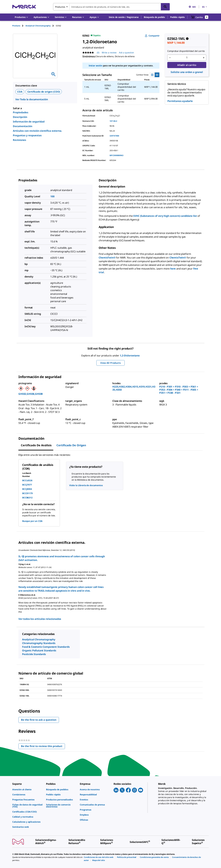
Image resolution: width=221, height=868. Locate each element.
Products (16, 26)
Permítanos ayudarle (180, 101)
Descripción (20, 117)
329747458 (114, 136)
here (173, 269)
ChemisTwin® (107, 258)
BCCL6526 (27, 480)
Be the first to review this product (43, 747)
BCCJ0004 (27, 489)
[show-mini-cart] (200, 17)
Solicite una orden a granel (187, 72)
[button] (124, 17)
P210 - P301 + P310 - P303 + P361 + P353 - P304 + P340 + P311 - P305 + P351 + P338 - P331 (179, 390)
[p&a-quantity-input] (187, 58)
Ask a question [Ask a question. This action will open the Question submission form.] (126, 53)
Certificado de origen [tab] (71, 445)
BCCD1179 (27, 493)
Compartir (152, 36)
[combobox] (111, 7)
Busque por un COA (32, 521)
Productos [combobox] (60, 7)
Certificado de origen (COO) (44, 92)
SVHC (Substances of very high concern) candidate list (165, 216)
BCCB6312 (27, 498)
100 (52, 196)
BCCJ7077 (27, 485)
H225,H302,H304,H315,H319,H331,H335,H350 (134, 388)
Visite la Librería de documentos (86, 485)
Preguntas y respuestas (27, 135)
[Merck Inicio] (24, 7)
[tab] (19, 26)
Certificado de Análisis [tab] (36, 445)
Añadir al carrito (187, 65)
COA (20, 92)
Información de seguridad (29, 122)
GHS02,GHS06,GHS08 (31, 394)
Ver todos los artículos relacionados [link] (40, 619)
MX (192, 7)
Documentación (23, 126)
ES (205, 7)
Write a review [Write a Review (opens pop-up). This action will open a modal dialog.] (109, 53)
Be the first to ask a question (39, 720)
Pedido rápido (177, 17)
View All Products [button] (110, 363)
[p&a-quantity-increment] (204, 58)
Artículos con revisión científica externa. (38, 131)
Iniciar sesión (96, 66)
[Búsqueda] (165, 7)
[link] (28, 789)
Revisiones (19, 140)
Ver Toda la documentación (32, 99)
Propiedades (21, 112)
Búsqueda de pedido (154, 17)
